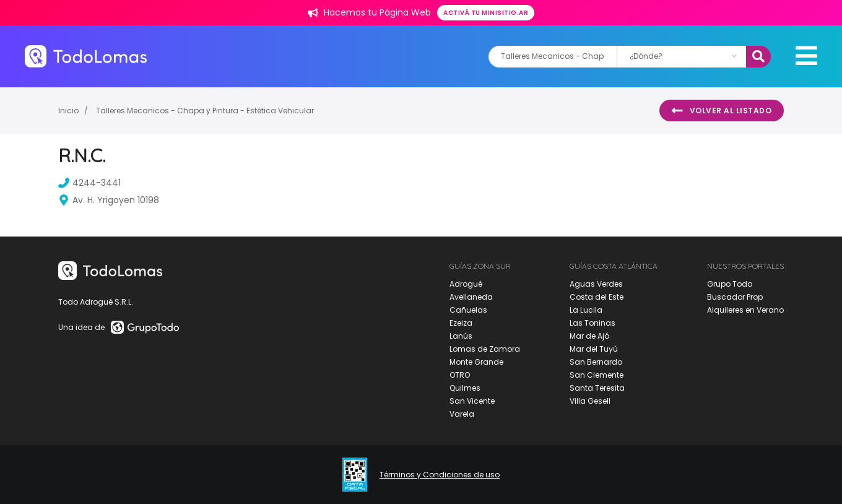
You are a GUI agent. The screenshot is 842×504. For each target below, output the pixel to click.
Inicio (68, 111)
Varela (462, 414)
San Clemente (597, 375)
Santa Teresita (597, 388)
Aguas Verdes (596, 284)
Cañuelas (468, 310)
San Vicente (472, 401)
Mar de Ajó (589, 336)
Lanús (461, 336)
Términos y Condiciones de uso (440, 475)
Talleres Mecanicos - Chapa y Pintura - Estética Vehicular (205, 111)
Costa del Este (597, 297)
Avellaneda (471, 297)
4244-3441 (89, 183)
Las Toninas (592, 323)
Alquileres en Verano (745, 310)
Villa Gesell (590, 401)
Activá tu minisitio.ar (486, 13)
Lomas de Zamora (485, 349)
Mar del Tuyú (594, 349)
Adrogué (466, 284)
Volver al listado (722, 111)
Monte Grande (476, 362)
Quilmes (465, 388)
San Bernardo (596, 362)
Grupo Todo (730, 284)
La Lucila (586, 310)
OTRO (460, 375)
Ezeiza (461, 323)
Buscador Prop (735, 297)
